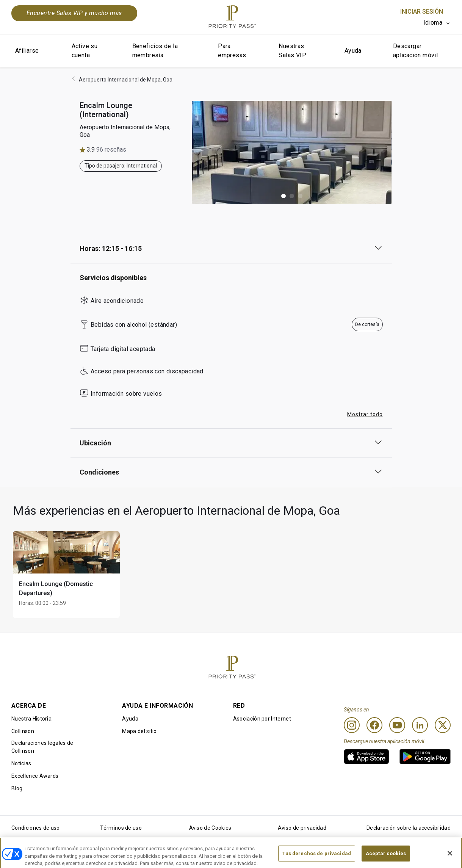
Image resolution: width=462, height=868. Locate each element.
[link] (366, 757)
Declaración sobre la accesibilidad (409, 828)
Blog (17, 788)
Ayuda (353, 51)
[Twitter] (443, 725)
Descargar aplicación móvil (415, 51)
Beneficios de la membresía (155, 51)
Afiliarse (27, 51)
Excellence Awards (35, 776)
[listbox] (437, 23)
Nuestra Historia (31, 719)
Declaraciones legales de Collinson (42, 747)
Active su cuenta (85, 51)
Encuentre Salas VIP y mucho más (74, 13)
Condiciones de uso (36, 828)
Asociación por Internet (262, 719)
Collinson (23, 731)
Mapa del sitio (139, 731)
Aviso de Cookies (210, 828)
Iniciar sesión (422, 12)
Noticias (21, 763)
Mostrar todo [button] (365, 414)
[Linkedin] (420, 725)
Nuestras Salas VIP (292, 51)
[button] (283, 196)
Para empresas (232, 51)
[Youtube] (397, 725)
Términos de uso (121, 828)
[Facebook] (374, 725)
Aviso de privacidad (302, 828)
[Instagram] (352, 725)
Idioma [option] (433, 23)
